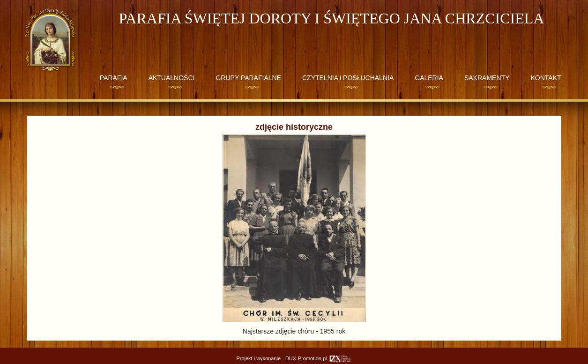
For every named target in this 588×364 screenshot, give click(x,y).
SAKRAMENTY (487, 78)
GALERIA (429, 78)
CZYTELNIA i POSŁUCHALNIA (348, 78)
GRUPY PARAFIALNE (248, 78)
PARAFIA (114, 78)
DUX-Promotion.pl (319, 358)
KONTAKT (546, 78)
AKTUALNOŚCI (172, 78)
